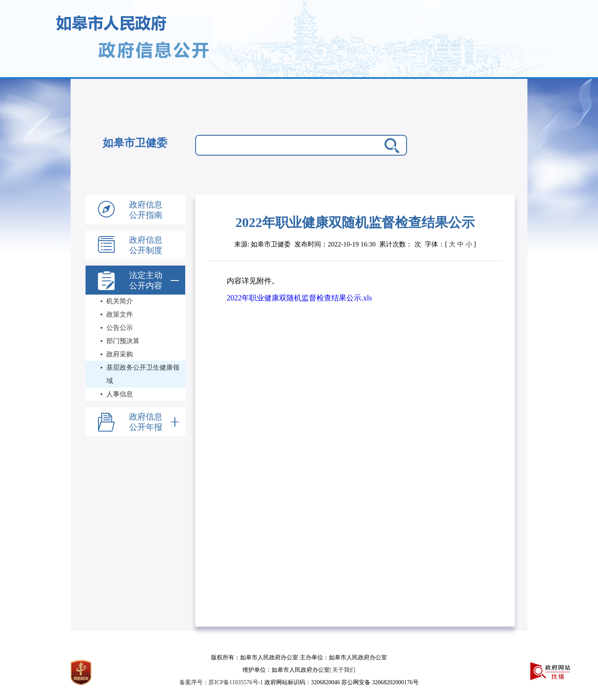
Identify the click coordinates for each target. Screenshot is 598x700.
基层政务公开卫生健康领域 (143, 374)
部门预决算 (123, 341)
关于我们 (344, 670)
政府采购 (120, 354)
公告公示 (120, 328)
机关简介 (120, 301)
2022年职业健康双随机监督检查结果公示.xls (299, 298)
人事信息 (120, 394)
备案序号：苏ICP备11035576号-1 (222, 682)
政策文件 (120, 314)
